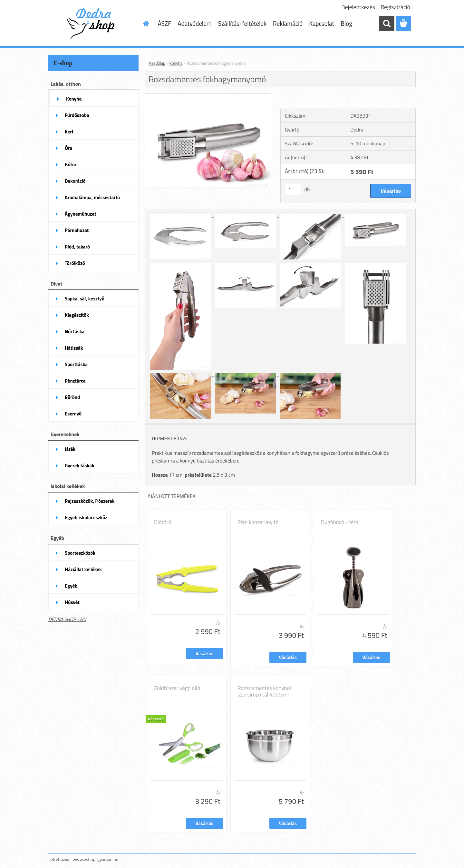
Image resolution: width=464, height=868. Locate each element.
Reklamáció (288, 23)
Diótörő (163, 522)
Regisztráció (395, 7)
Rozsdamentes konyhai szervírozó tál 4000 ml (264, 691)
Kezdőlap (157, 63)
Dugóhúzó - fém (340, 522)
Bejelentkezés (358, 7)
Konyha (176, 63)
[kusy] (293, 189)
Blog (346, 23)
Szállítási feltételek (242, 23)
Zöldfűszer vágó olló (177, 688)
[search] (387, 24)
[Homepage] (146, 24)
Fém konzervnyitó (258, 522)
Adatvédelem (195, 23)
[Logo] (93, 24)
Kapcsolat (322, 23)
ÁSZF (165, 23)
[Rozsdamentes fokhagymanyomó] (208, 96)
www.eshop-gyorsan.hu (95, 859)
